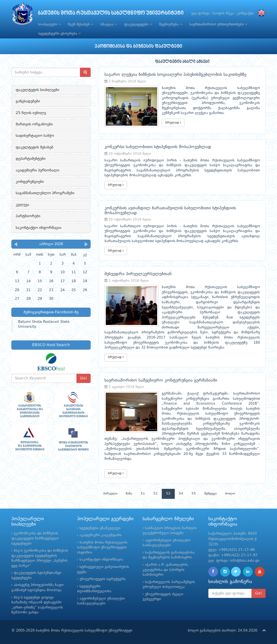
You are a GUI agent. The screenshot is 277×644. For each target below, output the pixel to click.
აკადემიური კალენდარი (101, 535)
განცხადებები (28, 101)
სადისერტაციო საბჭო (35, 136)
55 (194, 494)
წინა (129, 494)
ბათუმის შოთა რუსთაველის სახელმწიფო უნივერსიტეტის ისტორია (102, 548)
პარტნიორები (28, 216)
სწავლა (109, 24)
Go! (84, 378)
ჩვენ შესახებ (80, 24)
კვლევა (22, 205)
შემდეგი (210, 494)
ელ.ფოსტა (200, 13)
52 (156, 494)
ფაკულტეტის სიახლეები (37, 90)
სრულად (173, 123)
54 (181, 494)
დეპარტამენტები (31, 159)
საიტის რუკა (223, 13)
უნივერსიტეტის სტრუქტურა (103, 579)
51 (143, 494)
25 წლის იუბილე (31, 113)
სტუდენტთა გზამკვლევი (100, 528)
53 (168, 494)
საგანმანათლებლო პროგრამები (45, 193)
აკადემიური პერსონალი (37, 170)
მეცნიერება (171, 24)
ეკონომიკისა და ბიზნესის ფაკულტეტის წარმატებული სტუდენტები (35, 538)
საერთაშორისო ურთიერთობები (218, 24)
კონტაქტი (245, 13)
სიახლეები (50, 24)
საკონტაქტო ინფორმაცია (39, 228)
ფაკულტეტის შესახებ (34, 147)
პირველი (110, 494)
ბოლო (230, 494)
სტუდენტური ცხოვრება (60, 34)
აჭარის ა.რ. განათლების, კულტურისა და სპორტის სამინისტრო (166, 570)
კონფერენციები (30, 182)
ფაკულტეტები (138, 24)
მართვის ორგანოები (34, 124)
